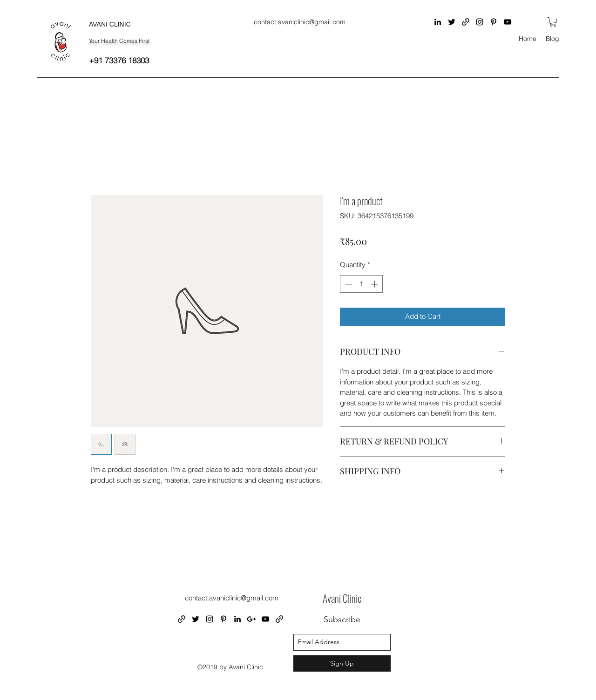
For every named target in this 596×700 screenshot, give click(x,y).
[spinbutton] (362, 284)
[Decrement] (348, 284)
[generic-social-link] (466, 22)
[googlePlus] (251, 619)
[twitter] (452, 22)
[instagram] (480, 22)
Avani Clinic (342, 598)
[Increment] (376, 284)
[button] (553, 22)
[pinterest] (494, 22)
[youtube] (508, 22)
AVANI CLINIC (110, 24)
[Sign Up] (342, 663)
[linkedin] (438, 22)
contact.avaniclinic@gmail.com (300, 22)
